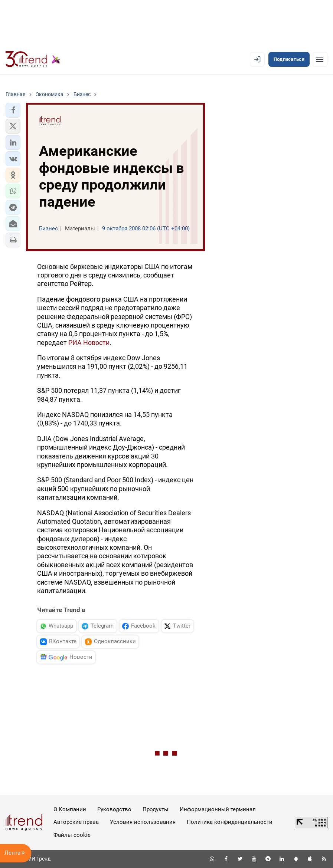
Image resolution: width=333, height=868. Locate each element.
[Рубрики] (320, 59)
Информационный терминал (218, 809)
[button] (13, 110)
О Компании (70, 809)
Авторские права (76, 822)
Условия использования (143, 822)
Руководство (114, 809)
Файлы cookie (72, 835)
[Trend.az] (33, 59)
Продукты (156, 809)
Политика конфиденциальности (230, 822)
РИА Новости (89, 343)
